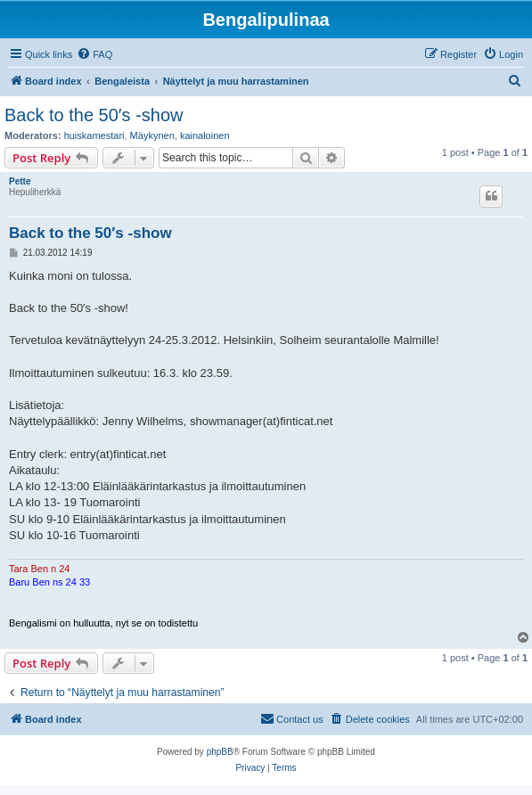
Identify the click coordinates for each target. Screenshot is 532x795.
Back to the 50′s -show (94, 115)
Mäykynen (152, 135)
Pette (20, 181)
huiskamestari (94, 135)
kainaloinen (205, 135)
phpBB (220, 752)
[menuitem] (94, 54)
